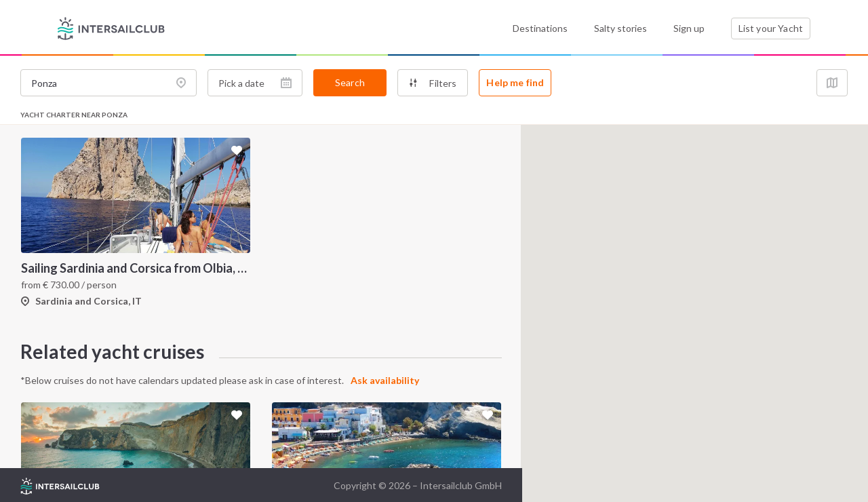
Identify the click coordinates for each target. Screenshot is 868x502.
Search (350, 82)
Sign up (689, 28)
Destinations (540, 28)
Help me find (515, 82)
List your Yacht (771, 28)
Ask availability (385, 380)
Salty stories (620, 28)
